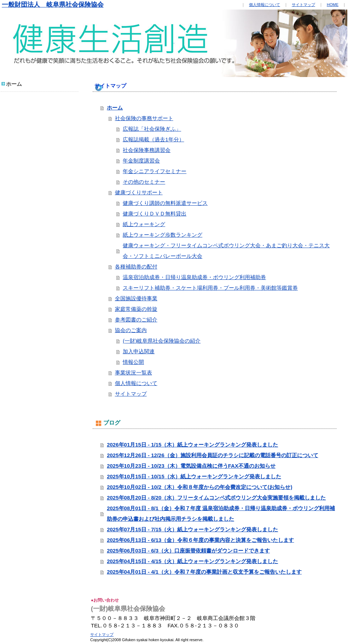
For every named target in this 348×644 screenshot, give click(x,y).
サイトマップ (303, 5)
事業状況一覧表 (134, 373)
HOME (333, 5)
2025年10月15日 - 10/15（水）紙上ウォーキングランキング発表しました (194, 476)
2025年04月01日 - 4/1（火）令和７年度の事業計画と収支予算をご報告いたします (204, 572)
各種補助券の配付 (136, 267)
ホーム (115, 108)
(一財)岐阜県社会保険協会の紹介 (162, 341)
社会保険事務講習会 (147, 150)
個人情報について (265, 5)
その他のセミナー (144, 182)
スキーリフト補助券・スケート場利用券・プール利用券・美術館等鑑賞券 (210, 288)
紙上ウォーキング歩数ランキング (163, 235)
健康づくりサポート (139, 192)
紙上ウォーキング (144, 224)
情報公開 (133, 362)
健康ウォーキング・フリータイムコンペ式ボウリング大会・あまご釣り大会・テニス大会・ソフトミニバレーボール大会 (226, 251)
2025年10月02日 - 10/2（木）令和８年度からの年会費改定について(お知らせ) (199, 487)
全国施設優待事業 (136, 298)
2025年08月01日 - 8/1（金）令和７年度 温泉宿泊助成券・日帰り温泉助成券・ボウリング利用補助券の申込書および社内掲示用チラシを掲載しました (221, 513)
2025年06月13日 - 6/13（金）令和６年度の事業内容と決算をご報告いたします (200, 540)
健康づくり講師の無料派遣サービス (165, 203)
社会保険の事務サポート (144, 118)
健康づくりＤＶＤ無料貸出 (155, 214)
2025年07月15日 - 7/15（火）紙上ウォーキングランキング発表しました (192, 529)
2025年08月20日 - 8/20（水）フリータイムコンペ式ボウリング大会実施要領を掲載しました (216, 498)
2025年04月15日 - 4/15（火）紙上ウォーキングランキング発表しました (192, 561)
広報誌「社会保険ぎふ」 (152, 129)
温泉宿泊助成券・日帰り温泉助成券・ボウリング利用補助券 (194, 277)
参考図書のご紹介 (136, 320)
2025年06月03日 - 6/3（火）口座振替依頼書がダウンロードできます (188, 551)
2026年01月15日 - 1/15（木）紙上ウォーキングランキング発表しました (192, 445)
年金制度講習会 (141, 161)
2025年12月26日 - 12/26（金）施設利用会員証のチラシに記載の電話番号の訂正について (213, 455)
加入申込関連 (139, 351)
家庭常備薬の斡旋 (136, 309)
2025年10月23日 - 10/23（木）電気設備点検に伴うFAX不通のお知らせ (191, 466)
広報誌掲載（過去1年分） (153, 139)
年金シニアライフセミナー (155, 171)
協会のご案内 (131, 330)
